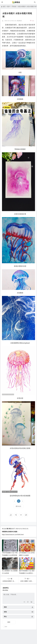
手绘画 (14, 7)
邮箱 (5, 612)
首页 (4, 7)
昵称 (5, 607)
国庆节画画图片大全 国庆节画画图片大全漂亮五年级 (27, 573)
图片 (9, 7)
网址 (5, 617)
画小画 (9, 529)
